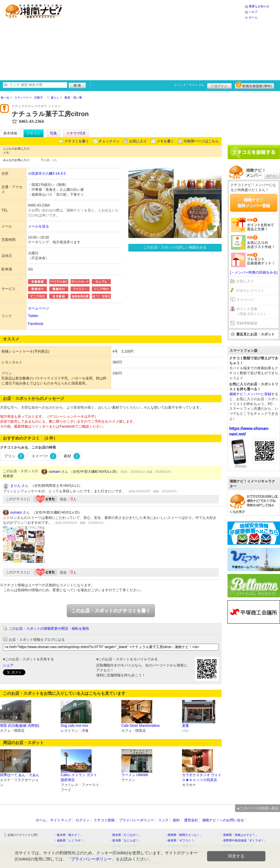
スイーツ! (44, 456)
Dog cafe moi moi (74, 726)
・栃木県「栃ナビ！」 (69, 835)
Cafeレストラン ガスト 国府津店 (79, 777)
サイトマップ (61, 820)
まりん (15, 486)
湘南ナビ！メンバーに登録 (250, 394)
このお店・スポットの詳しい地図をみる (175, 247)
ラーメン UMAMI (135, 775)
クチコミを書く (77, 141)
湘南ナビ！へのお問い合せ (223, 820)
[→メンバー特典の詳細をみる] (254, 272)
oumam (55, 472)
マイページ (245, 300)
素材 (72, 456)
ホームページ (38, 308)
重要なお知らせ (259, 6)
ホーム (253, 17)
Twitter (33, 316)
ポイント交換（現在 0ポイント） (252, 311)
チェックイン (109, 141)
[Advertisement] (125, 39)
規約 (176, 820)
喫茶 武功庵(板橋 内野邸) (20, 726)
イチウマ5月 (76, 133)
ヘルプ (253, 12)
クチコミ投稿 (104, 820)
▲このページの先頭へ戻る (258, 808)
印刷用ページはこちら (201, 141)
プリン (14, 456)
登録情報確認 (247, 323)
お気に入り (138, 141)
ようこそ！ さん (189, 85)
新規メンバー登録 (254, 85)
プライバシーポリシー (136, 820)
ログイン (219, 85)
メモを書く (165, 141)
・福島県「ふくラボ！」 (70, 840)
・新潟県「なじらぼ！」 (125, 840)
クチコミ (34, 133)
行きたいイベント (250, 290)
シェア (8, 665)
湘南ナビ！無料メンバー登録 (254, 203)
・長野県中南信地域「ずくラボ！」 (244, 840)
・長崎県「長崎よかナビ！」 (239, 835)
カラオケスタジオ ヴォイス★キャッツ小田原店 (202, 777)
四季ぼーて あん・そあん (20, 775)
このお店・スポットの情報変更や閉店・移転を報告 (49, 629)
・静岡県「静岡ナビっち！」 (184, 835)
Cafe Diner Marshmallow (140, 726)
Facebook (36, 324)
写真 (53, 133)
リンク (163, 820)
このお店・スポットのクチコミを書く (111, 611)
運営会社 (191, 820)
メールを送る (38, 226)
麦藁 (185, 726)
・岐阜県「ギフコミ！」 (181, 840)
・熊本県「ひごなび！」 (125, 835)
